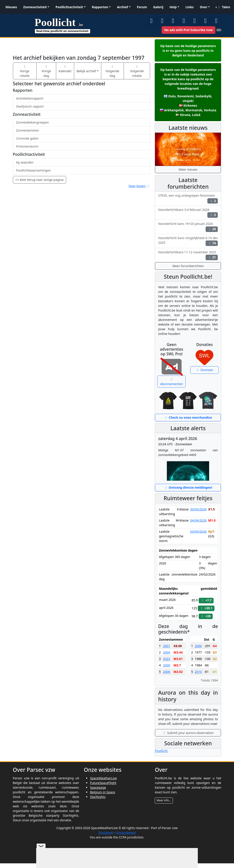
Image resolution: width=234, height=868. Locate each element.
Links (189, 7)
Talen (224, 7)
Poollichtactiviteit (69, 7)
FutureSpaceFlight (103, 783)
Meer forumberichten (188, 266)
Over (204, 7)
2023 (167, 659)
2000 (167, 665)
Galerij (158, 7)
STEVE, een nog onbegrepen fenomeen (188, 198)
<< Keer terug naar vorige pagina (39, 180)
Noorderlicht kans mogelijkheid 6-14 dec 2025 (188, 241)
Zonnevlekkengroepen (33, 122)
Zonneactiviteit (35, 7)
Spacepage (98, 787)
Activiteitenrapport (30, 98)
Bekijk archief (86, 71)
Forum (142, 7)
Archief (123, 7)
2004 (167, 652)
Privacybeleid (126, 833)
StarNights (98, 797)
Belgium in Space (102, 792)
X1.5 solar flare (188, 154)
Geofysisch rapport (30, 106)
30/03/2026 (198, 509)
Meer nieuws (188, 169)
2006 (167, 672)
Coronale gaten (27, 138)
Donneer (205, 370)
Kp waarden (25, 162)
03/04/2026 (198, 531)
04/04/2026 (198, 520)
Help (173, 7)
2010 (198, 672)
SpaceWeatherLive (103, 778)
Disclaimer (106, 833)
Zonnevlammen (28, 130)
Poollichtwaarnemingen (34, 170)
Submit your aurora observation (188, 733)
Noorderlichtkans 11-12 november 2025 (188, 255)
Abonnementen (172, 382)
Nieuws (11, 7)
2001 (167, 646)
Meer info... (164, 800)
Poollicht (161, 751)
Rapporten (100, 7)
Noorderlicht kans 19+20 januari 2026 (188, 227)
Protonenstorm (27, 146)
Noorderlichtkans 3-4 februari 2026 (188, 213)
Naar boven (139, 186)
